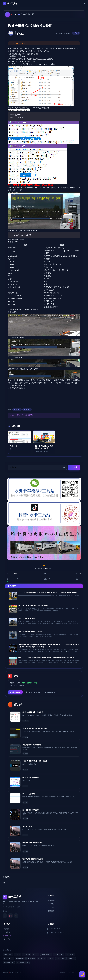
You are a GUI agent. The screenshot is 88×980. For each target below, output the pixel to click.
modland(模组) (20, 958)
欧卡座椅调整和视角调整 (31, 810)
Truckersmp (27, 954)
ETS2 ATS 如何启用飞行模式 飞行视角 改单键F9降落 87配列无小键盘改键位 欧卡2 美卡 (48, 592)
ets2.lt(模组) (31, 958)
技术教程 (76, 33)
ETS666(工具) (58, 954)
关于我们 (6, 929)
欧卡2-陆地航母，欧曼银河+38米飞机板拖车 (33, 605)
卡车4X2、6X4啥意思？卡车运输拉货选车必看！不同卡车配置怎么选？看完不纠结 (46, 658)
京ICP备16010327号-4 (55, 933)
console (27, 409)
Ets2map (51, 958)
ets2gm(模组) (70, 954)
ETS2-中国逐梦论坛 (23, 963)
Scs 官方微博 (60, 958)
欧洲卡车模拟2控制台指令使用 (33, 712)
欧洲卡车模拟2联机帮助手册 (32, 843)
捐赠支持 (7, 936)
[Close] (3, 879)
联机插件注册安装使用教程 (32, 745)
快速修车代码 (27, 826)
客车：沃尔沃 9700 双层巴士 (28, 619)
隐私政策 (63, 972)
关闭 (4, 883)
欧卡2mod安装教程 (29, 794)
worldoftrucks (8, 954)
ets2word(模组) (8, 958)
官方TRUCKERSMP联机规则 (33, 859)
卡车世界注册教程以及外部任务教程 (35, 761)
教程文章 (50, 911)
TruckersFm (71, 958)
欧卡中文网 (41, 958)
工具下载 (50, 907)
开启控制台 (14, 446)
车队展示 (50, 904)
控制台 (17, 409)
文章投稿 (6, 932)
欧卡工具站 (19, 34)
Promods (36, 954)
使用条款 (72, 972)
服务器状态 (51, 900)
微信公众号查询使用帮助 (31, 777)
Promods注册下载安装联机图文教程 (35, 729)
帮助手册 (6, 939)
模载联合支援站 (46, 954)
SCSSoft (17, 954)
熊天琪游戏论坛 (9, 963)
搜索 (74, 467)
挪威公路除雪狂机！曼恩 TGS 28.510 (31, 632)
